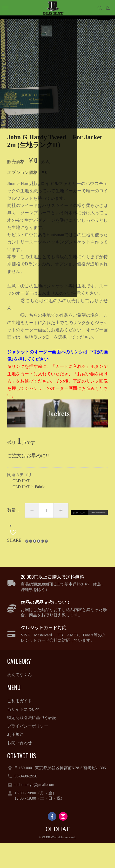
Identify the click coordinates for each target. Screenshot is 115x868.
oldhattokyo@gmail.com (34, 810)
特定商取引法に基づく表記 (32, 743)
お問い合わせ (20, 768)
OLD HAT (21, 481)
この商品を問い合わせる (49, 544)
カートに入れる (53, 530)
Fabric (40, 487)
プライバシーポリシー (28, 751)
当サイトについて (24, 735)
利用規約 (15, 760)
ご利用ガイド (20, 726)
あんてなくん (20, 700)
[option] (57, 70)
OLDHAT (57, 854)
